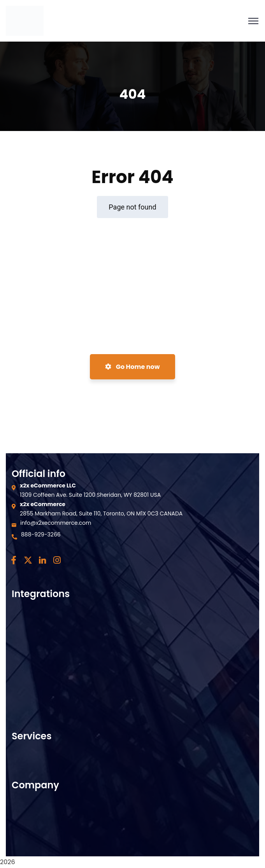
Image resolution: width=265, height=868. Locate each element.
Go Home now (132, 367)
